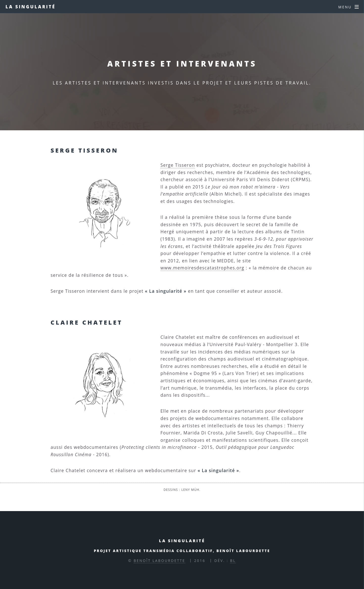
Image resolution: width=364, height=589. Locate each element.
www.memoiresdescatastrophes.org (202, 268)
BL (233, 561)
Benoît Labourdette (160, 561)
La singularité (31, 7)
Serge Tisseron (178, 165)
